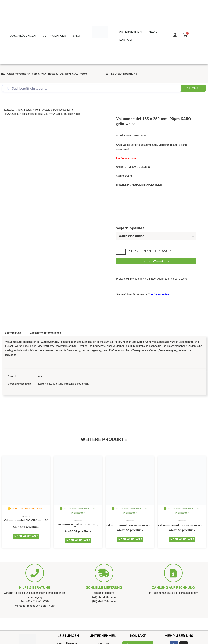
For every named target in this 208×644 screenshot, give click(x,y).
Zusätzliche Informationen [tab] (45, 333)
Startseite (9, 110)
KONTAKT (126, 40)
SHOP (77, 36)
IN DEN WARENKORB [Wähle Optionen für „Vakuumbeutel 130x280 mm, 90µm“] (130, 540)
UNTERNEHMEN (130, 32)
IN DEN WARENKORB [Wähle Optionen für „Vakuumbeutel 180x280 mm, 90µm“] (78, 541)
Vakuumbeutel (41, 110)
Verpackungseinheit (130, 228)
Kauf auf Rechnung (124, 74)
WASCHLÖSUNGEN (23, 36)
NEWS (153, 32)
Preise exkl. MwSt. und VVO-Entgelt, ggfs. (152, 279)
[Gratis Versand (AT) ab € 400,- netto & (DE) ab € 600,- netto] (3, 74)
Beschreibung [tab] (13, 333)
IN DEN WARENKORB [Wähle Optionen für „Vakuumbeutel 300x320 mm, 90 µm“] (26, 536)
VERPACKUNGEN (54, 36)
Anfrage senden (160, 294)
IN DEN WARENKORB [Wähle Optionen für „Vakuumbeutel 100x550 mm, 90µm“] (182, 540)
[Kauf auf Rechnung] (107, 74)
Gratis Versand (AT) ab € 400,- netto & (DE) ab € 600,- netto (47, 74)
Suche (193, 88)
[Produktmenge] (121, 252)
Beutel (27, 110)
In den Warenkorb (156, 261)
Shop (19, 110)
